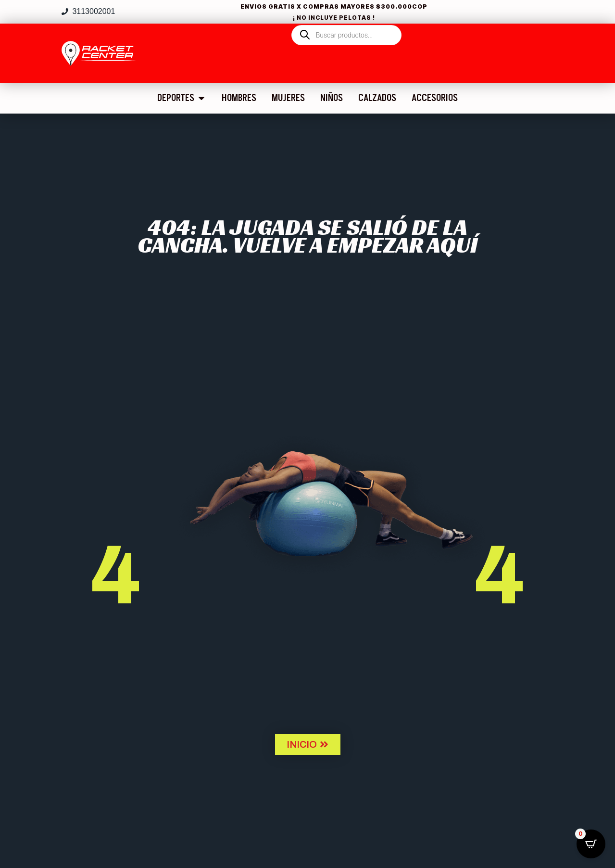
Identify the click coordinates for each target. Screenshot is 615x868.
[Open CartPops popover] (591, 844)
